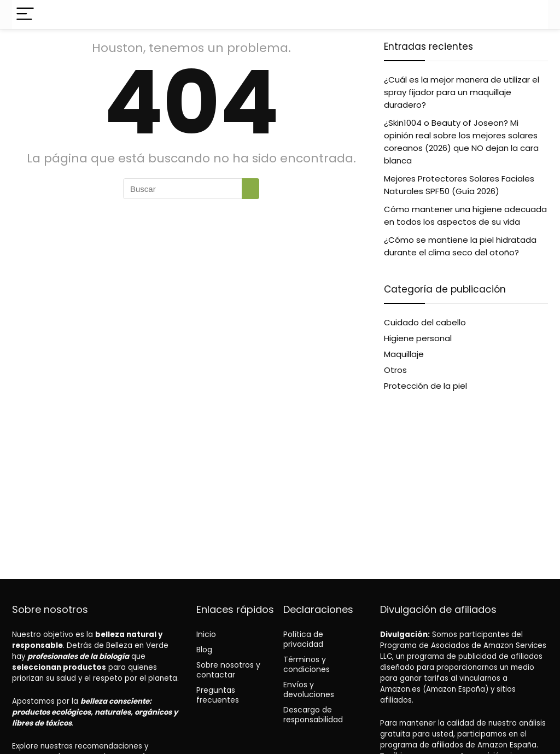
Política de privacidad (303, 639)
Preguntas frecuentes (218, 695)
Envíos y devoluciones (309, 689)
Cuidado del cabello (425, 322)
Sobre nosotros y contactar (228, 670)
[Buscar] (250, 189)
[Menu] (25, 14)
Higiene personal (418, 338)
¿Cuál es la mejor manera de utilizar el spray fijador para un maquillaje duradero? (462, 92)
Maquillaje (404, 354)
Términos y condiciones (307, 664)
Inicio (206, 634)
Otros (395, 370)
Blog (204, 650)
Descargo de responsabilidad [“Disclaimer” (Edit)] (313, 715)
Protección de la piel (425, 386)
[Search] (531, 14)
